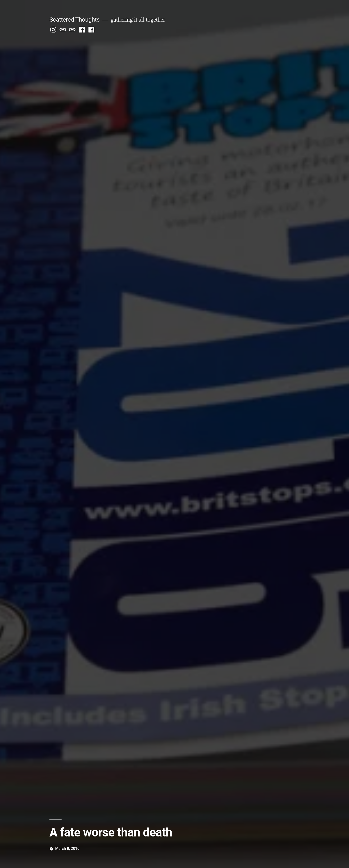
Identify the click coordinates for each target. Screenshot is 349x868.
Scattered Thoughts (75, 20)
